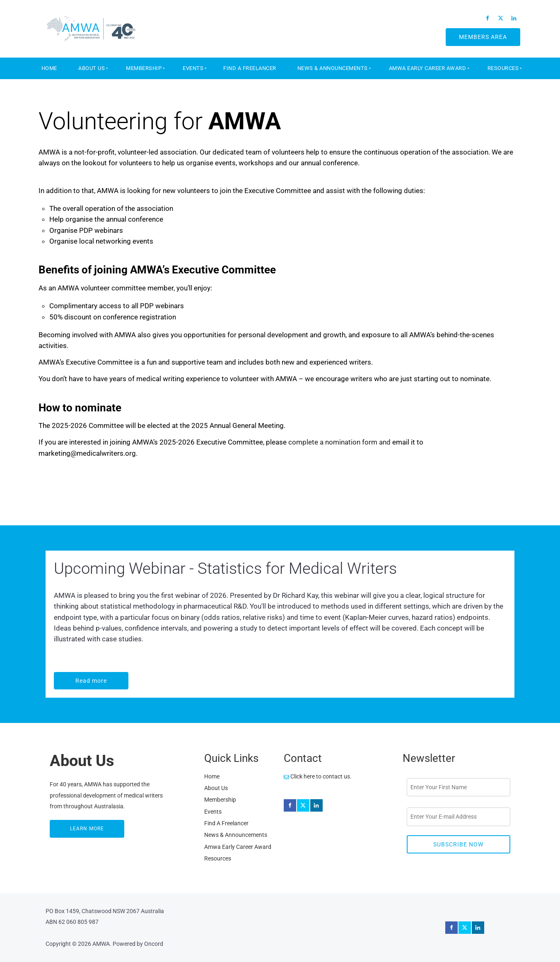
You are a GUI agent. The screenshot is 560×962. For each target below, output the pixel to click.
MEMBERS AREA (473, 34)
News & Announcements (333, 68)
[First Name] (459, 787)
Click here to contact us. (318, 776)
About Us (92, 68)
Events (193, 68)
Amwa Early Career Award (428, 68)
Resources (503, 68)
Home (49, 68)
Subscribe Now (458, 844)
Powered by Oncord (138, 944)
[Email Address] (459, 817)
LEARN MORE (68, 825)
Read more (71, 677)
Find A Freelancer (250, 68)
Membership (144, 68)
